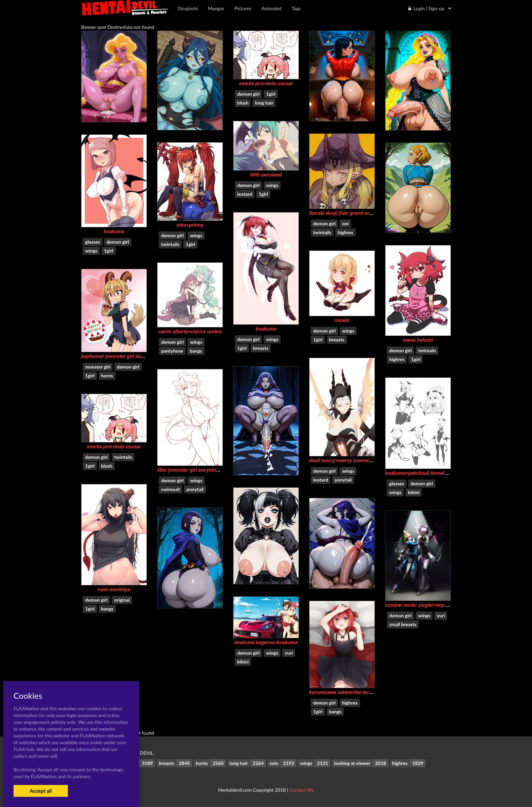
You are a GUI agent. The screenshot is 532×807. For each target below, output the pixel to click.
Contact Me (302, 790)
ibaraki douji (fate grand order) (344, 213)
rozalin (342, 320)
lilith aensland (266, 175)
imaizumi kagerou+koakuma (266, 642)
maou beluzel (418, 340)
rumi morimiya (114, 589)
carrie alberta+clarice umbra (190, 332)
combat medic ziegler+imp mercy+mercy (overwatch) (445, 605)
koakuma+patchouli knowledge (420, 473)
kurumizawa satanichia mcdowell (346, 692)
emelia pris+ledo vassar (266, 83)
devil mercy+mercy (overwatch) (345, 461)
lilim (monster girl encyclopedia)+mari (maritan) (211, 470)
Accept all (41, 791)
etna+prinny (190, 225)
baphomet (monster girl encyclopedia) (124, 356)
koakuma (114, 231)
